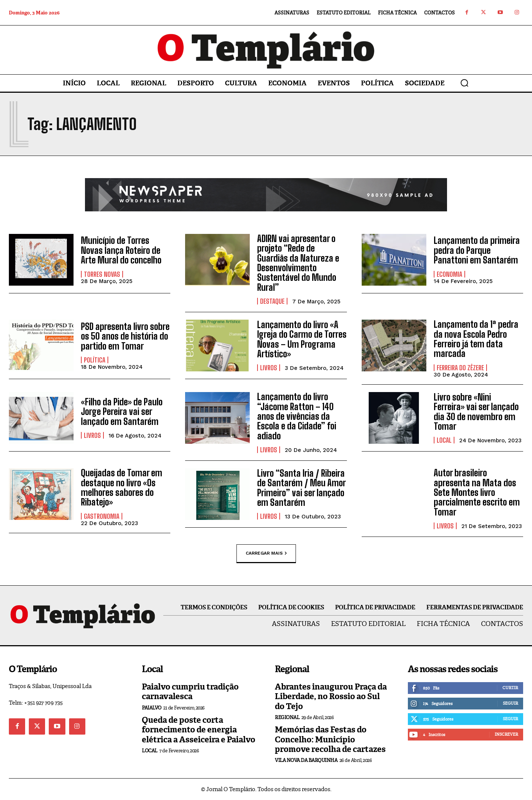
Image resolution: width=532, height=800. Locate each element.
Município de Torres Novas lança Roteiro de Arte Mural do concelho (121, 250)
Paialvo (152, 708)
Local (444, 440)
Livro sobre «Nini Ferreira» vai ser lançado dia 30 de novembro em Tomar (476, 412)
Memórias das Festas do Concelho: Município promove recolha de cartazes (330, 739)
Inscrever (506, 734)
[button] (464, 83)
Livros (269, 368)
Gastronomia (102, 516)
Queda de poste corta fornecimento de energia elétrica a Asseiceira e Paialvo (199, 730)
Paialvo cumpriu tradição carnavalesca (190, 692)
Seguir (510, 703)
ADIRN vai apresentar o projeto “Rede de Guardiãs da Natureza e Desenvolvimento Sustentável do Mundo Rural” (298, 263)
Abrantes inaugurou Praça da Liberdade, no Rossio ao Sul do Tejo (331, 697)
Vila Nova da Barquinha (306, 760)
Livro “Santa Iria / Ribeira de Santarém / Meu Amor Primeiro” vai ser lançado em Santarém (301, 488)
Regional (287, 717)
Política (95, 360)
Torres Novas (102, 274)
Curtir (510, 688)
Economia (449, 274)
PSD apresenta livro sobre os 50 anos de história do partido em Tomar (125, 336)
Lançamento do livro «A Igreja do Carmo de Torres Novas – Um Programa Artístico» (302, 339)
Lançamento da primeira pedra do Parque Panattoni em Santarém (477, 250)
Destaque (272, 301)
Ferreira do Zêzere (460, 368)
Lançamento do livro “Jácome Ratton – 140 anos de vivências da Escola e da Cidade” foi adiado (297, 416)
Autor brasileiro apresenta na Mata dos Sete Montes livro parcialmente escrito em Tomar (477, 492)
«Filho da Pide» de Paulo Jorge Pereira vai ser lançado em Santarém (122, 412)
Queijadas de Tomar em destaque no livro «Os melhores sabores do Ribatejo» (122, 487)
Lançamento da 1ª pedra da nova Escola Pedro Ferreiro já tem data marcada (476, 339)
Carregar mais (266, 554)
